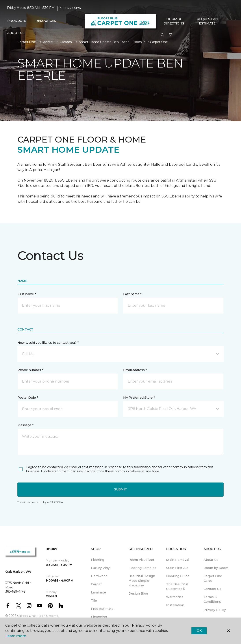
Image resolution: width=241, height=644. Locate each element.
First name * (27, 294)
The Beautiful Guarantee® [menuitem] (177, 587)
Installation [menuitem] (175, 605)
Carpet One (27, 42)
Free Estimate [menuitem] (102, 609)
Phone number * (30, 370)
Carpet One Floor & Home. (38, 616)
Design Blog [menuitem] (138, 593)
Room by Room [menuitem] (216, 568)
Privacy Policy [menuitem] (215, 610)
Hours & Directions (174, 21)
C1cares (66, 42)
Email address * (135, 370)
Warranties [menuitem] (175, 597)
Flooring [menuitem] (98, 560)
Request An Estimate (207, 21)
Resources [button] (46, 21)
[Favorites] (171, 35)
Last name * (132, 294)
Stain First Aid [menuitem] (177, 568)
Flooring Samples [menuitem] (142, 568)
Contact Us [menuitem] (212, 589)
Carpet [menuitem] (96, 584)
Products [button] (17, 21)
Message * (25, 425)
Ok (199, 631)
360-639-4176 (70, 8)
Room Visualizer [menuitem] (141, 560)
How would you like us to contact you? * (48, 343)
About (48, 42)
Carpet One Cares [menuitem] (213, 578)
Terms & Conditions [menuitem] (212, 599)
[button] (162, 35)
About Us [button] (16, 33)
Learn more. (16, 636)
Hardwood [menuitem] (99, 576)
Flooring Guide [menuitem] (178, 576)
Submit (120, 489)
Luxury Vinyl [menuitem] (101, 568)
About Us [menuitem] (211, 560)
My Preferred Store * (139, 398)
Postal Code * (28, 398)
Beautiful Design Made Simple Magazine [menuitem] (142, 581)
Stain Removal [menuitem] (178, 560)
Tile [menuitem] (94, 601)
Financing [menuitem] (99, 617)
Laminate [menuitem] (98, 592)
